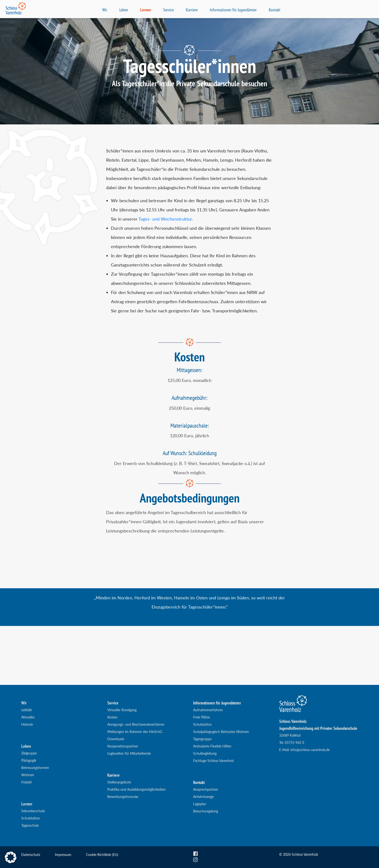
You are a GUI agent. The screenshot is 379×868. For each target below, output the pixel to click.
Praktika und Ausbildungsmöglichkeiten (136, 789)
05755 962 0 (294, 742)
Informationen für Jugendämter (233, 10)
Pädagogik (29, 760)
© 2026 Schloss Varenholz (299, 854)
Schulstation (31, 818)
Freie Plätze (201, 717)
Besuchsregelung (206, 811)
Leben (124, 10)
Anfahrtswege (203, 797)
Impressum (63, 855)
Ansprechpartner (206, 789)
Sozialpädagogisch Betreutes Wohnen (221, 732)
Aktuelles (28, 717)
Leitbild (26, 710)
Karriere (192, 10)
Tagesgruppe (202, 739)
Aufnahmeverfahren (208, 710)
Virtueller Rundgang (122, 710)
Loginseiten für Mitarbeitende (129, 753)
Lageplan (200, 804)
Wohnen (28, 775)
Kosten (112, 717)
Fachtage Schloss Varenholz (213, 761)
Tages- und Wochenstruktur (165, 219)
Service (168, 10)
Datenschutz (31, 855)
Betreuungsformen (35, 768)
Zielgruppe (29, 753)
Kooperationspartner (123, 746)
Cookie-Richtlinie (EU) (102, 855)
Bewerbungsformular (123, 797)
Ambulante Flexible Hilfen (212, 746)
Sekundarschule (33, 811)
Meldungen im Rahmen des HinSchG (135, 732)
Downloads (116, 739)
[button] (11, 857)
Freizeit (26, 782)
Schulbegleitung (205, 753)
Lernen (146, 10)
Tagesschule (30, 825)
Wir (105, 10)
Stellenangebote (119, 782)
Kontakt (275, 10)
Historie (27, 724)
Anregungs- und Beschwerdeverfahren (136, 724)
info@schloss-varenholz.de (310, 750)
